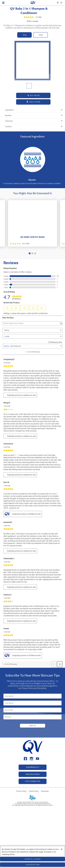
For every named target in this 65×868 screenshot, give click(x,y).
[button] (7, 308)
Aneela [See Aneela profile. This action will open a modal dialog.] (6, 628)
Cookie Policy (34, 791)
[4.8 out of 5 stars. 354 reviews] (20, 244)
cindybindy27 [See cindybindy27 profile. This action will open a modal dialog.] (9, 359)
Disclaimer (45, 791)
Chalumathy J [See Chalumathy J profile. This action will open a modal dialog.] (9, 558)
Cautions (34, 126)
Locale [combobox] (33, 336)
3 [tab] (35, 253)
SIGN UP (32, 726)
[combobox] (35, 346)
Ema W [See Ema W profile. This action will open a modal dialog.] (6, 482)
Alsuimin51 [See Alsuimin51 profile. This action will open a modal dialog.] (8, 522)
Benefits (34, 115)
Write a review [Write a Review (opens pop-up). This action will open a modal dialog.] (32, 21)
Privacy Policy (21, 791)
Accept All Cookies (32, 859)
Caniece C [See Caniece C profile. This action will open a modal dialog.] (7, 595)
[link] (17, 297)
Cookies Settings (32, 865)
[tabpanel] (33, 223)
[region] (32, 857)
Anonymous (8, 444)
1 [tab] (29, 253)
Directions (34, 121)
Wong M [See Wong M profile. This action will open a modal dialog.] (7, 403)
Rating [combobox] (33, 330)
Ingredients (34, 110)
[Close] (62, 849)
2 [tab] (32, 253)
